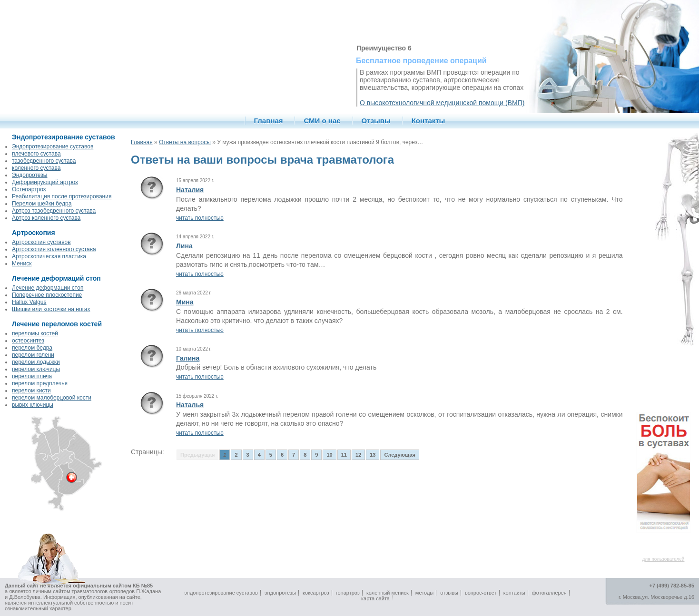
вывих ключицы (33, 405)
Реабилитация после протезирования (62, 196)
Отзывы (376, 121)
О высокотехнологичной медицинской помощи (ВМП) (442, 103)
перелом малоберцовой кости (52, 398)
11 (344, 455)
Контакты (428, 121)
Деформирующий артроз (45, 182)
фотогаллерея (549, 593)
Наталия (190, 190)
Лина (184, 246)
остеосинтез (28, 341)
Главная (269, 121)
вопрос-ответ (481, 593)
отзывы (449, 593)
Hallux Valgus (29, 302)
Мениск (22, 264)
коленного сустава (36, 168)
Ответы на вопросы (185, 142)
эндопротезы (280, 593)
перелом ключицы (36, 369)
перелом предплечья (40, 383)
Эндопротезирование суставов (53, 147)
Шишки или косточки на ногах (51, 309)
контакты (514, 593)
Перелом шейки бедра (42, 204)
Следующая (399, 455)
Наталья (190, 405)
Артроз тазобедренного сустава (54, 211)
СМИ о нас (322, 121)
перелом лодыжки (36, 362)
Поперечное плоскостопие (47, 295)
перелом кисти (31, 391)
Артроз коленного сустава (46, 218)
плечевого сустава (36, 154)
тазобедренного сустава (44, 161)
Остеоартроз (29, 189)
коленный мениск (388, 593)
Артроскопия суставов (41, 242)
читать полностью (200, 218)
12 (358, 455)
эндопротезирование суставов (221, 593)
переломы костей (35, 333)
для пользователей (664, 559)
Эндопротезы (30, 175)
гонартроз (348, 593)
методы (424, 593)
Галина (188, 358)
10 (329, 455)
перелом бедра (32, 348)
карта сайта (375, 598)
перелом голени (33, 355)
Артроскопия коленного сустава (54, 249)
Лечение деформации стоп (48, 288)
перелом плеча (32, 376)
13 (373, 455)
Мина (185, 302)
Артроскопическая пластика (49, 256)
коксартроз (316, 593)
